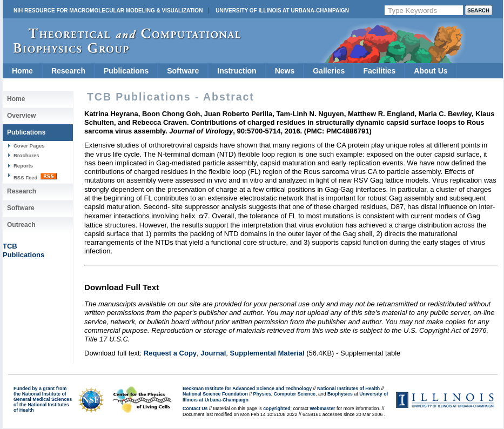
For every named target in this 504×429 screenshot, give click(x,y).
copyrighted (277, 408)
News (285, 71)
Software (183, 71)
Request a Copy (170, 353)
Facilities (379, 71)
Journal (213, 353)
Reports (23, 166)
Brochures (26, 155)
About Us (431, 71)
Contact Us (195, 408)
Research (68, 71)
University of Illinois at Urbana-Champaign (282, 11)
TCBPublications (23, 250)
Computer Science (295, 394)
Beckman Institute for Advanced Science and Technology (247, 388)
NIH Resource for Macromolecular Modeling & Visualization (108, 11)
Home (22, 71)
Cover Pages (29, 146)
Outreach (21, 225)
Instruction (237, 71)
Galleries (329, 71)
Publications (126, 71)
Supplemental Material (267, 353)
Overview (21, 116)
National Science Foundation (215, 394)
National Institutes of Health (348, 388)
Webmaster (322, 408)
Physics (262, 394)
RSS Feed (35, 177)
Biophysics (340, 394)
